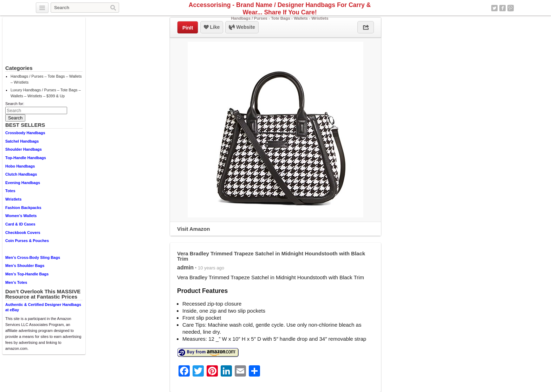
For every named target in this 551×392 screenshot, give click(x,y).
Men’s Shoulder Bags (25, 266)
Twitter (494, 8)
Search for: (15, 104)
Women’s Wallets (21, 216)
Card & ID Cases (20, 224)
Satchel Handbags (22, 141)
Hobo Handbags (20, 166)
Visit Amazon (193, 229)
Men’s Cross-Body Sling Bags (33, 257)
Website (242, 27)
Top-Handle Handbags (26, 158)
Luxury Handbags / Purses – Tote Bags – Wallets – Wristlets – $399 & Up (46, 93)
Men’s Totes (16, 282)
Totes (10, 191)
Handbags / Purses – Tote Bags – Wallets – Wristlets (46, 79)
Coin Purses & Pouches (27, 241)
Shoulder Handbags (24, 149)
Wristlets (13, 199)
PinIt (188, 28)
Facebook (503, 8)
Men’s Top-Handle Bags (27, 274)
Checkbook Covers (23, 233)
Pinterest (511, 8)
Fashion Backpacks (23, 208)
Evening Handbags (23, 183)
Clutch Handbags (21, 174)
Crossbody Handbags (25, 133)
